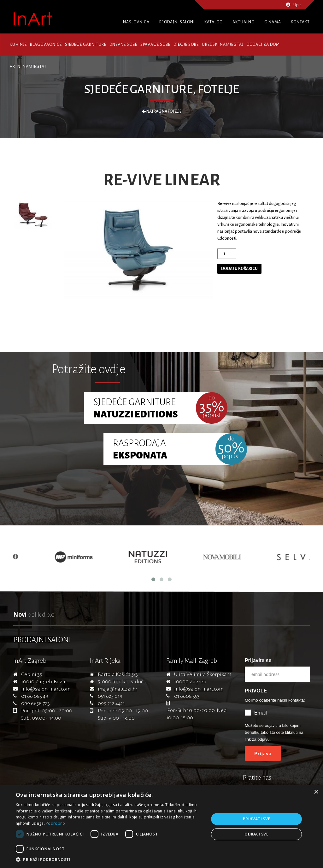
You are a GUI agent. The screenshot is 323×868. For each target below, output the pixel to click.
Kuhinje (18, 45)
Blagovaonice (46, 45)
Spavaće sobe (155, 45)
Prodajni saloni (177, 22)
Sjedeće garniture (86, 45)
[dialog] (161, 827)
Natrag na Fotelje (162, 111)
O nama (273, 22)
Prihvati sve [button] (257, 819)
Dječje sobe (186, 45)
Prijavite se (258, 660)
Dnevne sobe (123, 45)
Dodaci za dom (263, 45)
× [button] (316, 792)
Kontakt (300, 22)
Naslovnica (136, 22)
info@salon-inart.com (46, 689)
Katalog (214, 22)
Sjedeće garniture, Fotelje (162, 89)
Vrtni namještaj (28, 67)
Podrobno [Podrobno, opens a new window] (55, 823)
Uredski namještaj (223, 45)
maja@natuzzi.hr (117, 689)
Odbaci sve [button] (256, 834)
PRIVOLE (256, 691)
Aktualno (244, 22)
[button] (109, 860)
